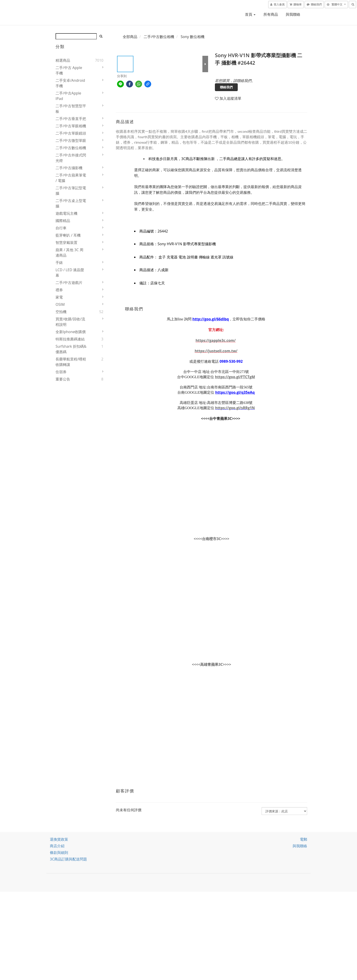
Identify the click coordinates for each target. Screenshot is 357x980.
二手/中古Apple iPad (68, 96)
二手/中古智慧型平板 (71, 109)
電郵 (303, 839)
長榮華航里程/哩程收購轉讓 (71, 362)
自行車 (61, 228)
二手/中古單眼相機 (71, 126)
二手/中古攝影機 (69, 168)
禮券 (59, 290)
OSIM (60, 304)
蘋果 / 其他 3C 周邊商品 (69, 253)
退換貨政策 (59, 839)
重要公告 (63, 379)
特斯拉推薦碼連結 (70, 339)
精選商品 (63, 60)
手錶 (59, 263)
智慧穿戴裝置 (66, 242)
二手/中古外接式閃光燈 (71, 158)
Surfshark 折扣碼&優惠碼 (71, 349)
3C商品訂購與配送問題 (68, 859)
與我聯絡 (293, 14)
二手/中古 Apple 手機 (69, 70)
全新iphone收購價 (71, 332)
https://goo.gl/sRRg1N (235, 408)
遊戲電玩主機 (66, 213)
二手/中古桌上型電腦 (71, 203)
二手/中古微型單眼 (71, 140)
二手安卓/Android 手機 (70, 83)
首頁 (250, 14)
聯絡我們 (226, 87)
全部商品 (130, 37)
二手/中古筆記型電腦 (71, 191)
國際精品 (63, 221)
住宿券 (61, 372)
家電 (59, 297)
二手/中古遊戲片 (69, 283)
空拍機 (61, 312)
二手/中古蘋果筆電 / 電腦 (71, 178)
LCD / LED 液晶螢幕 (70, 273)
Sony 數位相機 (193, 37)
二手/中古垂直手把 (71, 119)
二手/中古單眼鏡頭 (71, 133)
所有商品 (271, 14)
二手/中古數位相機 (71, 148)
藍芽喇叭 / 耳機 (68, 235)
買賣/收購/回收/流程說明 (70, 322)
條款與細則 (59, 852)
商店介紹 (57, 846)
